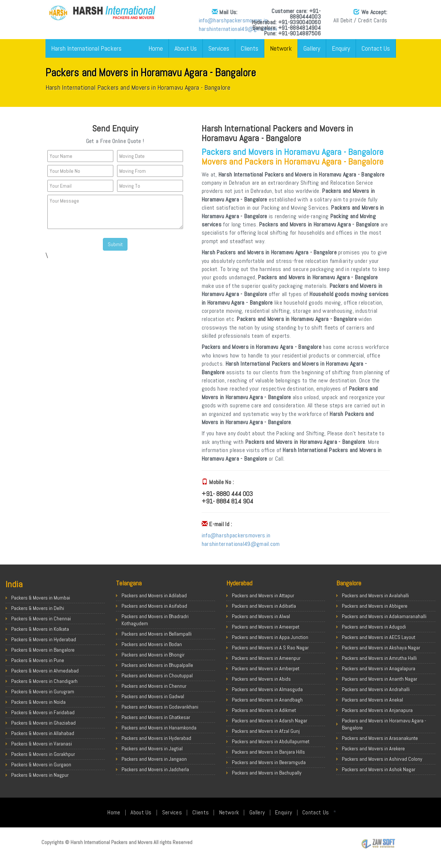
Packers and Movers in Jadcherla (155, 769)
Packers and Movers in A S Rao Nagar (270, 648)
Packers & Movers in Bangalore (43, 650)
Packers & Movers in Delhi (38, 608)
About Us (186, 48)
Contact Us (376, 48)
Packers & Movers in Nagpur (40, 775)
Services (219, 48)
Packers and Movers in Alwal (261, 616)
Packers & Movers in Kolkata (40, 629)
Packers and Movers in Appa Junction (270, 637)
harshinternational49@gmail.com (151, 29)
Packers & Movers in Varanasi (42, 744)
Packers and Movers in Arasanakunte (380, 738)
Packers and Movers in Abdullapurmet (271, 741)
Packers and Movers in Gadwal (153, 696)
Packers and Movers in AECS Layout (379, 637)
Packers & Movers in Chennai (41, 619)
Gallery (312, 48)
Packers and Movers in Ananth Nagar (379, 679)
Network (281, 48)
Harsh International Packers (86, 48)
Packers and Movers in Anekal (372, 700)
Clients (250, 48)
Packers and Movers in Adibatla (264, 606)
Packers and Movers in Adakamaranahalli (384, 616)
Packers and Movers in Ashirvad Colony (382, 759)
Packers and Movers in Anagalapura (379, 668)
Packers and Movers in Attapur (263, 595)
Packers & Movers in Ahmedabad (45, 671)
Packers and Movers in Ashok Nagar (379, 769)
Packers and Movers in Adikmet (264, 710)
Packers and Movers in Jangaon (154, 759)
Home (156, 48)
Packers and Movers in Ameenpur (266, 658)
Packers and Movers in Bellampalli (157, 634)
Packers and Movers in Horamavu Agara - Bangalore (384, 724)
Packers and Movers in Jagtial (152, 748)
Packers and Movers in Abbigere (375, 606)
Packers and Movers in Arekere (373, 748)
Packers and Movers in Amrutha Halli (379, 658)
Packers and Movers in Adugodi (374, 627)
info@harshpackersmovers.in (147, 20)
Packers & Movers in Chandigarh (44, 681)
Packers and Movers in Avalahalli (375, 595)
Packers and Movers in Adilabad (154, 595)
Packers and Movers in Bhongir (153, 655)
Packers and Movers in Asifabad (154, 606)
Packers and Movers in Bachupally (267, 773)
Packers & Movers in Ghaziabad (43, 723)
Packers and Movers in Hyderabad (156, 738)
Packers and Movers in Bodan (152, 644)
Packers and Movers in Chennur (154, 686)
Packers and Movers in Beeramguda (269, 762)
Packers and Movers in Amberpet (266, 668)
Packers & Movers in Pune (38, 660)
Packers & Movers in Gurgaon (41, 764)
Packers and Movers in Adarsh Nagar (270, 721)
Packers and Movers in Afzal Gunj (266, 731)
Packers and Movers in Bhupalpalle (157, 665)
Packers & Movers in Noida (38, 702)
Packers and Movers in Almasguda (267, 689)
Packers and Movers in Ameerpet (266, 627)
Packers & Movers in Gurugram (43, 691)
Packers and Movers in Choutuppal (157, 675)
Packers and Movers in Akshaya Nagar (381, 648)
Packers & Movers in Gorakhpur (43, 754)
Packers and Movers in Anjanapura (377, 710)
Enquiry (341, 48)
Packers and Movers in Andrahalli (376, 689)
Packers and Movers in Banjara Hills (268, 752)
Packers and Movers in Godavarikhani (160, 707)
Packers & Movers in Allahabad (43, 733)
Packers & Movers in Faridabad (43, 712)
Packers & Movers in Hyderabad (44, 639)
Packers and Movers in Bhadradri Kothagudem (155, 620)
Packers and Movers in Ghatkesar (156, 717)
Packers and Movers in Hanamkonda (159, 728)
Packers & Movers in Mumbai (41, 598)
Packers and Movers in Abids (261, 679)
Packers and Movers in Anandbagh (267, 700)
